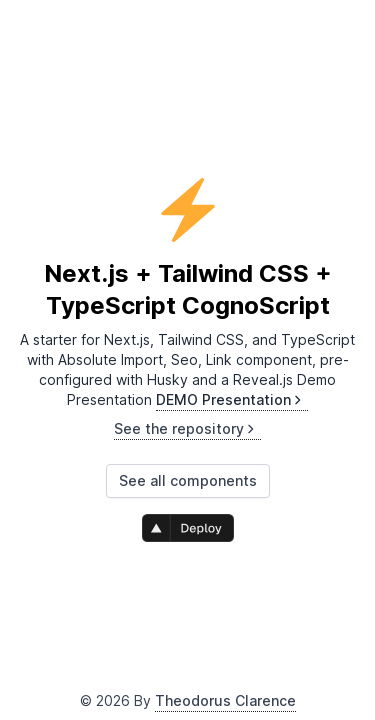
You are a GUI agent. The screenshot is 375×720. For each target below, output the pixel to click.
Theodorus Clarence (225, 700)
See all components (188, 480)
